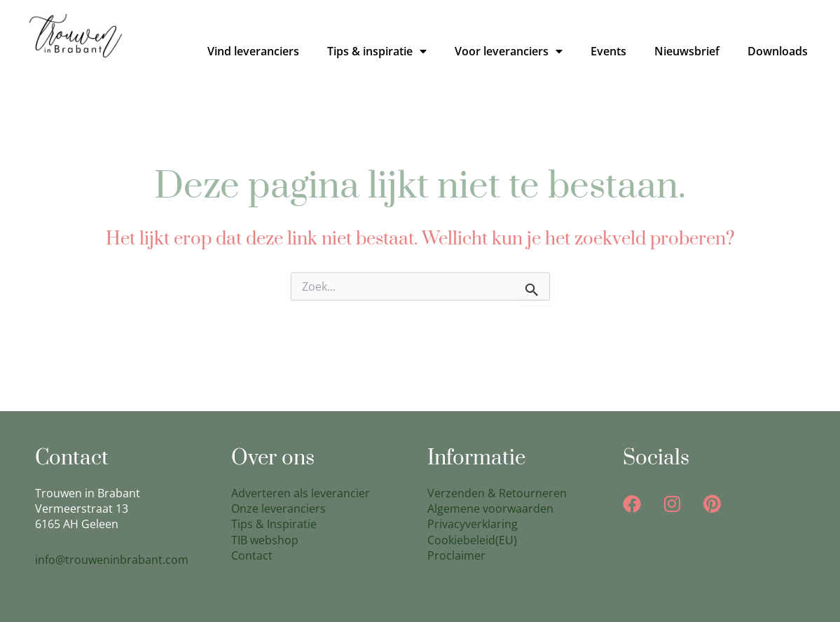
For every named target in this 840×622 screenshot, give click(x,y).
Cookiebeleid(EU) (472, 540)
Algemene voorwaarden (490, 509)
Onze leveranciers (278, 509)
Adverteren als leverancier (301, 493)
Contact (252, 555)
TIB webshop (265, 540)
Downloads (778, 51)
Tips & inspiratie (377, 51)
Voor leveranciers (509, 51)
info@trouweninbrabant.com (112, 560)
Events (608, 51)
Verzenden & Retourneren (497, 493)
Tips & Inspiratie (274, 524)
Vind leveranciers (253, 51)
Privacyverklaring (473, 524)
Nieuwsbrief (687, 51)
